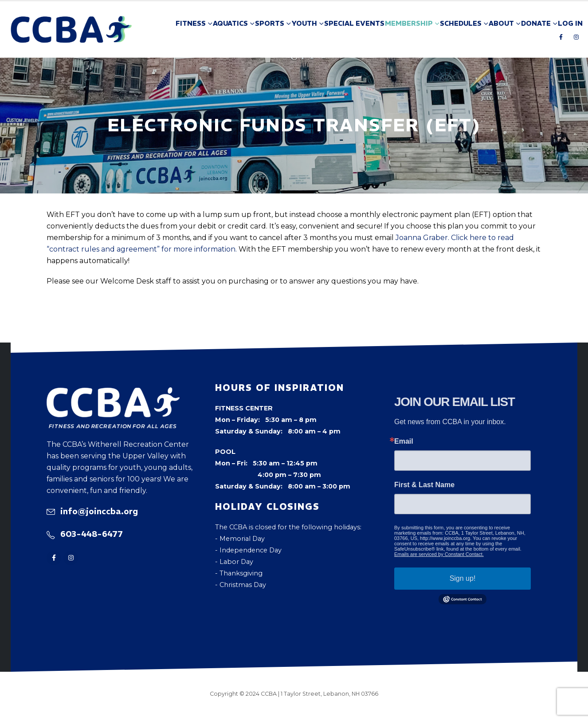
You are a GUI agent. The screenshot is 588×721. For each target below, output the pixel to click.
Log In (570, 23)
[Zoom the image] (113, 393)
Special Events (354, 23)
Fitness (191, 23)
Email (404, 441)
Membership (409, 23)
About (501, 23)
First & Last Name (424, 485)
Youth (304, 23)
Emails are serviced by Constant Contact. (439, 554)
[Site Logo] (71, 30)
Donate (536, 23)
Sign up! (463, 578)
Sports (270, 23)
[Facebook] (561, 37)
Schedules (461, 23)
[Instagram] (576, 37)
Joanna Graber (422, 238)
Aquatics (230, 23)
